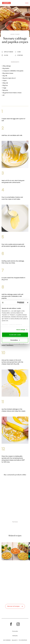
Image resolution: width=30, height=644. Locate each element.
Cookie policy (15, 636)
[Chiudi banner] (28, 303)
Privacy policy (15, 631)
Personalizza (15, 340)
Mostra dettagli (21, 330)
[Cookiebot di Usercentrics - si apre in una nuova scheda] (18, 303)
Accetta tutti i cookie (15, 335)
